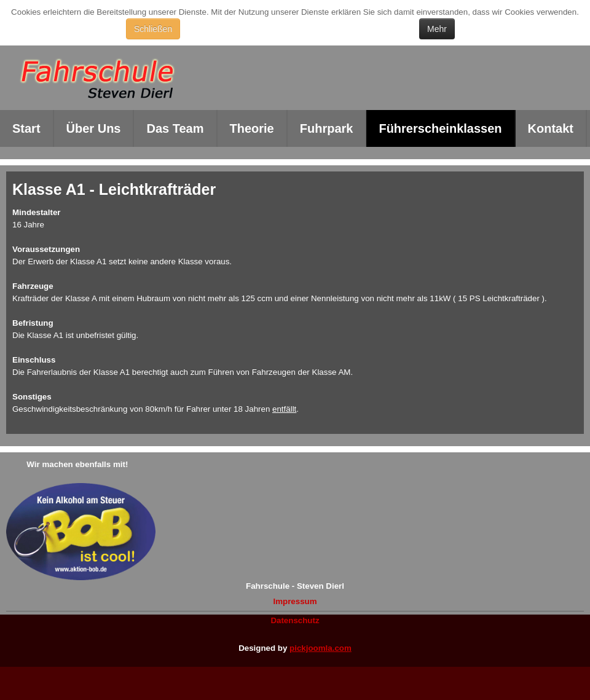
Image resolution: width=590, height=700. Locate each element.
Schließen (153, 29)
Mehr (437, 29)
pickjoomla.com (321, 648)
